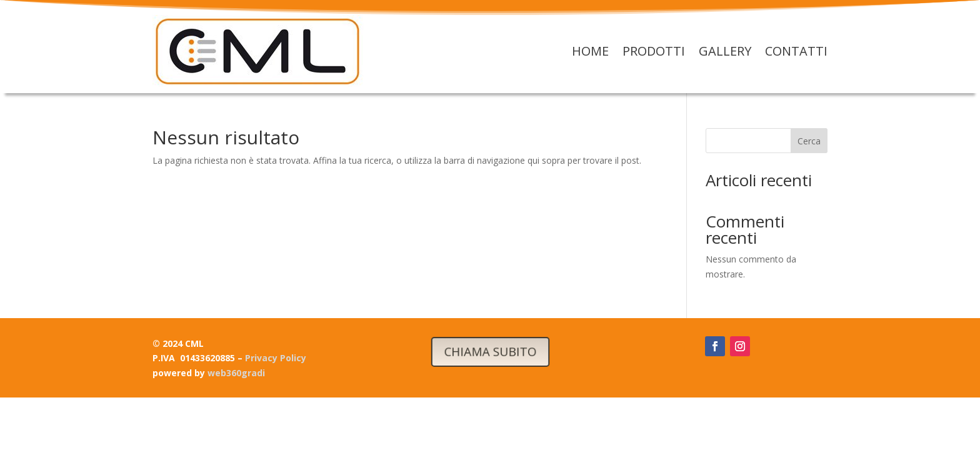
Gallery (725, 51)
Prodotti (654, 51)
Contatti (796, 51)
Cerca (809, 141)
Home (590, 51)
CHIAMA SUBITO (490, 351)
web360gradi (236, 373)
